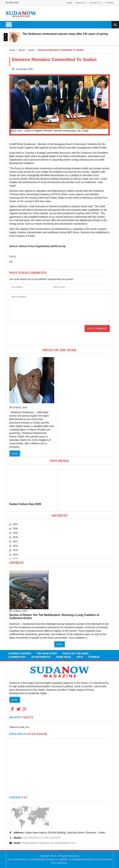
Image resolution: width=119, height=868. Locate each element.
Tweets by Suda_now (19, 727)
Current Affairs (20, 653)
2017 (15, 541)
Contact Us (95, 3)
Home (69, 3)
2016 (15, 546)
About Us (81, 3)
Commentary (17, 657)
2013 (15, 559)
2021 (15, 524)
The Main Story (47, 653)
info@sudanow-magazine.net (37, 843)
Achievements (41, 657)
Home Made (63, 657)
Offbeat (17, 563)
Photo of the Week (76, 653)
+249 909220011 (31, 838)
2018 (15, 537)
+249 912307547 (52, 838)
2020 (15, 528)
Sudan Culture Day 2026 (25, 504)
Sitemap (109, 3)
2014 (15, 554)
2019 (15, 533)
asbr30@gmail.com (65, 843)
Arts (80, 657)
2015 (15, 550)
